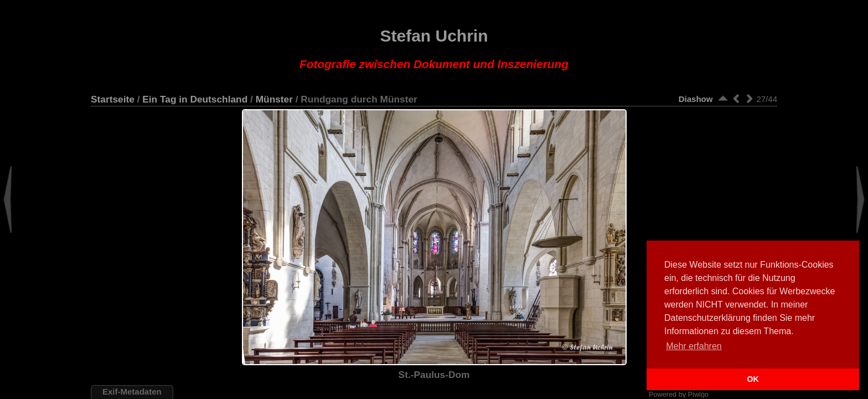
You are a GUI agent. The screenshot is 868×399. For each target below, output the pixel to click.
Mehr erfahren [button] (694, 346)
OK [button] (753, 379)
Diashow (696, 99)
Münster (274, 99)
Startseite (113, 99)
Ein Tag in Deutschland (195, 99)
